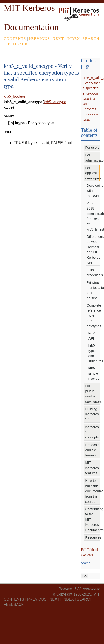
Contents (15, 39)
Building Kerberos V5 (92, 414)
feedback (17, 44)
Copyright (64, 594)
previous (39, 39)
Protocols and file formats (92, 450)
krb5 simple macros (94, 373)
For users (92, 148)
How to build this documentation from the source (93, 491)
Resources (93, 537)
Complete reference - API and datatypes (94, 316)
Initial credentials (94, 272)
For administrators (93, 158)
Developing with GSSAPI (94, 191)
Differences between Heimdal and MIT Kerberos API (94, 250)
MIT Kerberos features (92, 468)
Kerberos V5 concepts (92, 432)
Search (91, 39)
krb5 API (92, 336)
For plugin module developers (93, 394)
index (73, 39)
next (58, 39)
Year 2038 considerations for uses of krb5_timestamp (94, 216)
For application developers (93, 173)
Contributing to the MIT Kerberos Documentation (93, 520)
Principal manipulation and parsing (94, 290)
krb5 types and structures (94, 353)
